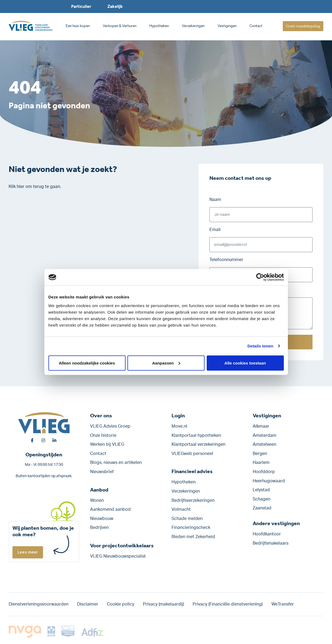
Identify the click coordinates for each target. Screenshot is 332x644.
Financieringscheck (191, 528)
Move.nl (179, 426)
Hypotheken (159, 26)
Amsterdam (264, 435)
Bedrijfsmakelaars (271, 543)
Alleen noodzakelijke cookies (87, 363)
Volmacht (181, 509)
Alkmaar (261, 426)
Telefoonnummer (226, 260)
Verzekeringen (193, 26)
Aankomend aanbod (110, 509)
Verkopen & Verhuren (120, 26)
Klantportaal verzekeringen (198, 444)
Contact (256, 26)
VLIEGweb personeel (192, 454)
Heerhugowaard (269, 481)
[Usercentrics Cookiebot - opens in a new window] (260, 277)
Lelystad (261, 490)
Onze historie (103, 435)
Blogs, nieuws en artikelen (116, 463)
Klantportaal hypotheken (196, 435)
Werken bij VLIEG (107, 444)
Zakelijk (115, 6)
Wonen (97, 500)
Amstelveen (264, 444)
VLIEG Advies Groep (110, 426)
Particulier (81, 6)
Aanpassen (166, 363)
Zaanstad (262, 508)
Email (215, 230)
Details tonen (260, 346)
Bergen (260, 454)
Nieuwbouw (102, 519)
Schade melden (187, 519)
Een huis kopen (78, 26)
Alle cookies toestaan (245, 363)
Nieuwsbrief (102, 472)
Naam (215, 200)
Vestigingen (227, 26)
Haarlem (261, 463)
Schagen (262, 499)
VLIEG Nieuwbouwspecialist (118, 556)
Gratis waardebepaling (303, 26)
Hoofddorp (264, 472)
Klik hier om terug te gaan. (35, 187)
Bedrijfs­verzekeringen (193, 500)
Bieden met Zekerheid (193, 537)
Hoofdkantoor (267, 534)
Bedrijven (99, 528)
